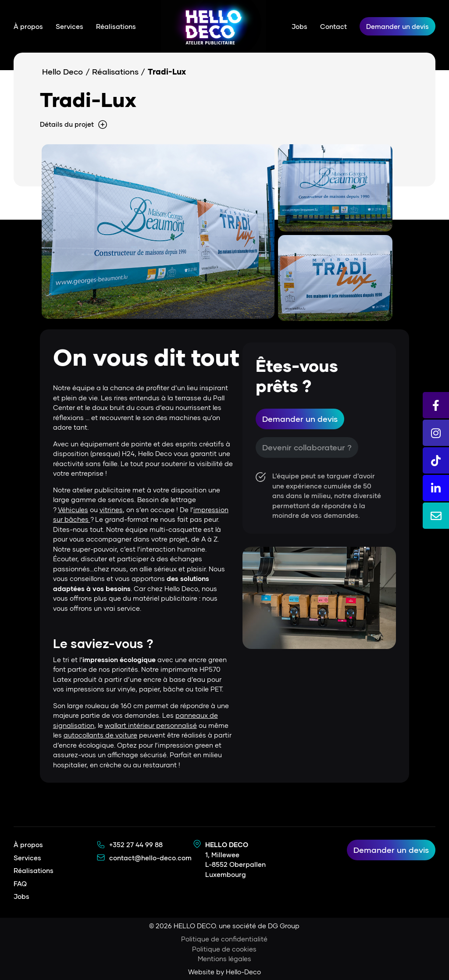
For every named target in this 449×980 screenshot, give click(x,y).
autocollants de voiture (100, 735)
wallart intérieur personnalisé (151, 725)
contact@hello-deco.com (150, 858)
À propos (28, 26)
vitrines (111, 510)
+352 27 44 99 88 (136, 845)
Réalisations (116, 26)
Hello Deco (62, 71)
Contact (333, 26)
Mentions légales (224, 959)
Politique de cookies (224, 949)
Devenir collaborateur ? (307, 447)
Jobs (299, 26)
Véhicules (73, 510)
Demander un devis (397, 26)
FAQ (20, 884)
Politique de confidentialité (224, 939)
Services (69, 26)
